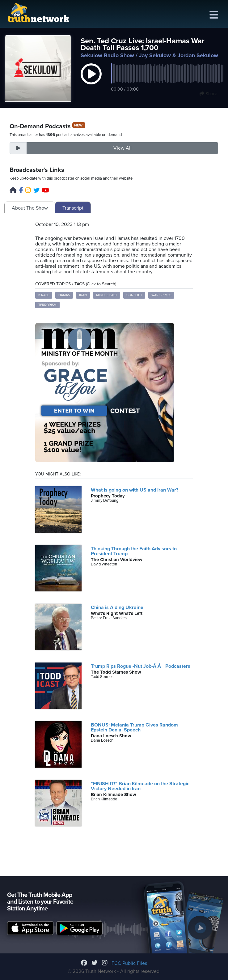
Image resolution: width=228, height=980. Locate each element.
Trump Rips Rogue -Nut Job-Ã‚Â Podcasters (141, 666)
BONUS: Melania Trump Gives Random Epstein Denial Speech (134, 727)
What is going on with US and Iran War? (135, 490)
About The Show (30, 208)
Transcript (73, 208)
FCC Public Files (129, 963)
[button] (91, 80)
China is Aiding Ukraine (117, 607)
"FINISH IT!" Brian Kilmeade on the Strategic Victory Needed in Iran (140, 786)
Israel (44, 295)
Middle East (107, 295)
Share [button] (208, 94)
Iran (83, 295)
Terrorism (47, 305)
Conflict (134, 295)
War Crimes (161, 295)
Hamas (64, 295)
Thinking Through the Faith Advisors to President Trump (134, 551)
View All (122, 148)
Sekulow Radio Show (107, 55)
